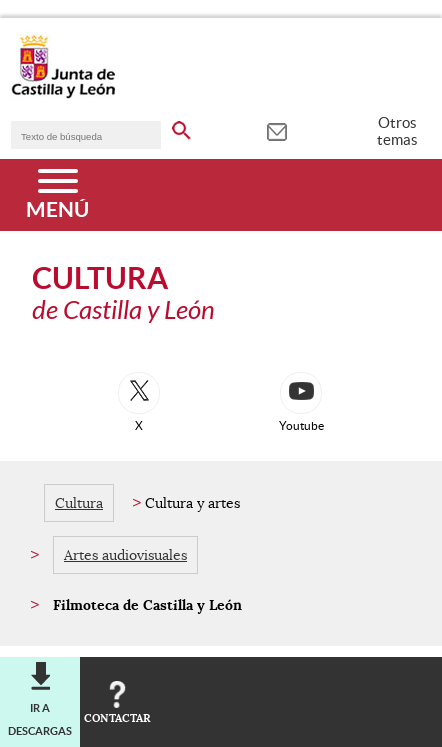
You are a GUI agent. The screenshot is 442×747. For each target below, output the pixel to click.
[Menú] (57, 195)
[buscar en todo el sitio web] (181, 127)
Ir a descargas (40, 719)
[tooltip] (276, 130)
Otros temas (397, 131)
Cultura (79, 503)
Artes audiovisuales (125, 555)
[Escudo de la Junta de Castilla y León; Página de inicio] (63, 94)
